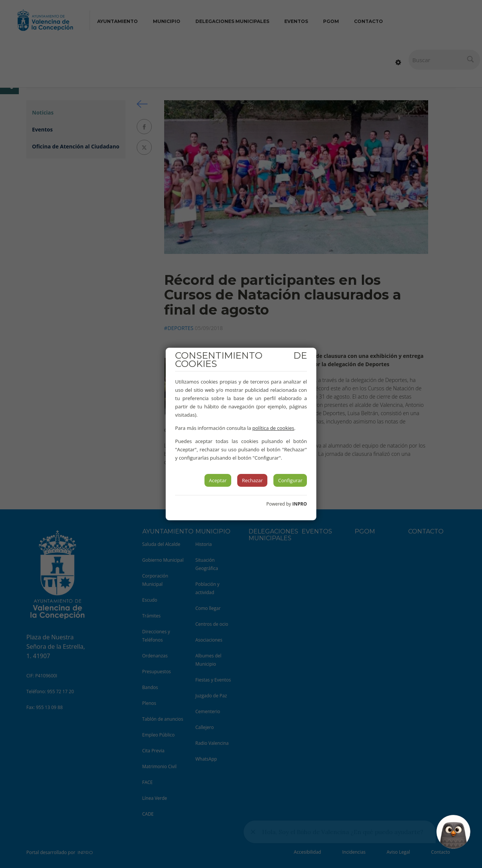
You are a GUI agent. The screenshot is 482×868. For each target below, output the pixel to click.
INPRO (300, 504)
